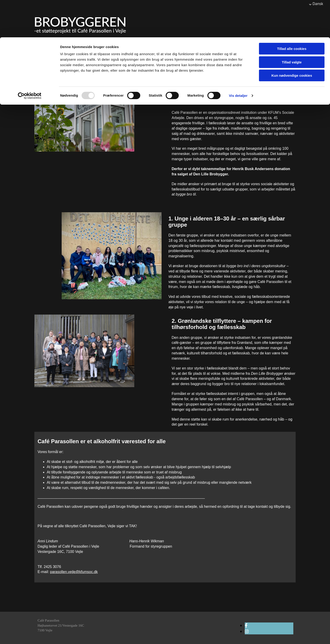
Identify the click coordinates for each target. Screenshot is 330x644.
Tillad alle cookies (292, 11)
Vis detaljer (238, 58)
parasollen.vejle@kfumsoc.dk (74, 572)
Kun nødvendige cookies (292, 38)
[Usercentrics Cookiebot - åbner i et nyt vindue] (30, 58)
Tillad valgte (292, 25)
